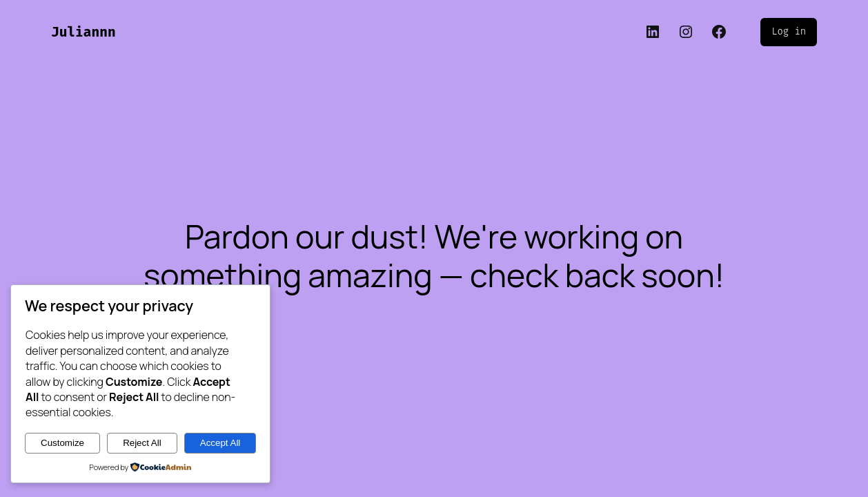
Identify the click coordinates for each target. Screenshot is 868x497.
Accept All (220, 443)
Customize (62, 443)
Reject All (142, 443)
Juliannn (83, 32)
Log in (789, 31)
